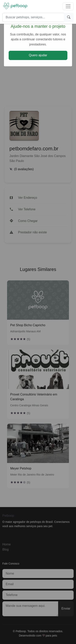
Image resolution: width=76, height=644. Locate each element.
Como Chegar (28, 221)
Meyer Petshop (21, 468)
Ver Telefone (27, 209)
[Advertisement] (38, 63)
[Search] (33, 17)
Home (7, 544)
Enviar (66, 608)
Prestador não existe (33, 232)
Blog (5, 549)
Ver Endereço (28, 198)
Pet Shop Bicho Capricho (28, 325)
